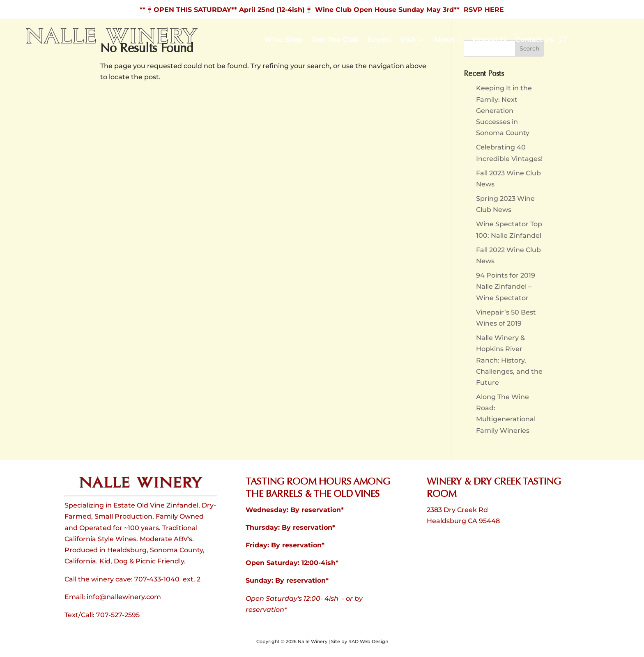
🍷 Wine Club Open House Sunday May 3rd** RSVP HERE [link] (404, 10)
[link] (112, 42)
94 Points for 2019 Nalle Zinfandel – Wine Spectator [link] (506, 286)
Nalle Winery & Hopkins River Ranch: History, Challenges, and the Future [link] (509, 360)
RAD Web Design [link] (368, 641)
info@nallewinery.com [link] (124, 597)
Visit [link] (408, 40)
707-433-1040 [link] (157, 579)
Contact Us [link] (535, 40)
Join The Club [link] (335, 40)
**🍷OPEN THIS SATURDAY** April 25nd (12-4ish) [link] (222, 10)
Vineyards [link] (489, 40)
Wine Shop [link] (283, 40)
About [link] (444, 40)
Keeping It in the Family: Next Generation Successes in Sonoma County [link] (504, 110)
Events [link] (379, 40)
